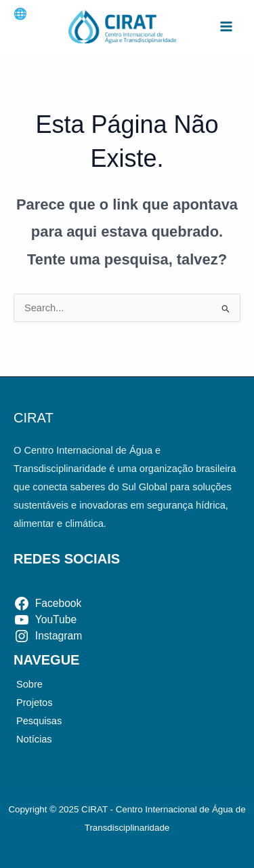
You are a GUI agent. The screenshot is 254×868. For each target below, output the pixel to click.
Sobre (29, 684)
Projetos (34, 703)
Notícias (34, 739)
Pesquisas (39, 721)
